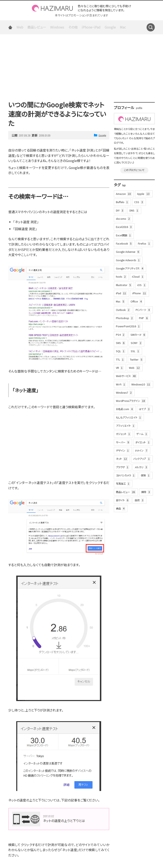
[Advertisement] (81, 65)
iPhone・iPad (91, 27)
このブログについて (134, 170)
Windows (57, 27)
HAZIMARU (52, 8)
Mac (123, 27)
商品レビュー (37, 27)
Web (20, 27)
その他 (73, 27)
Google (110, 27)
